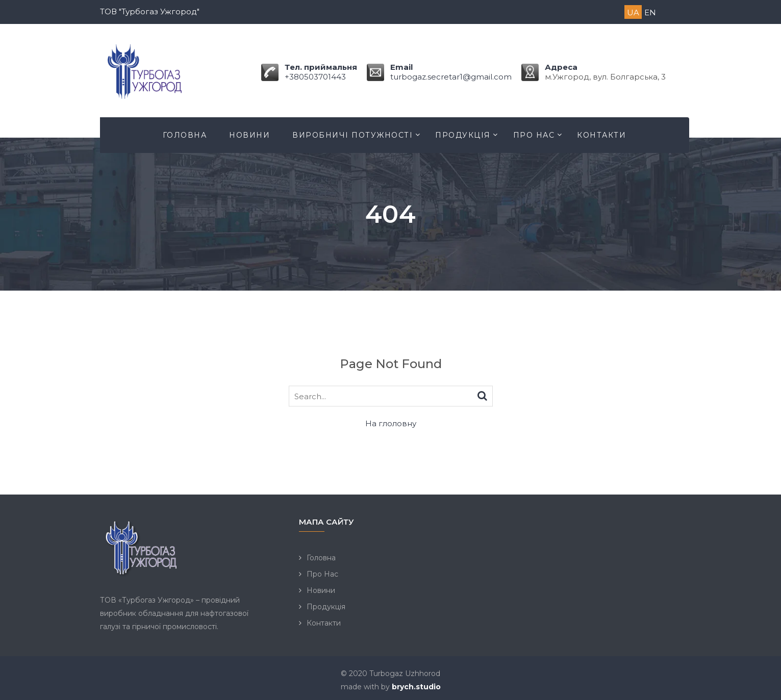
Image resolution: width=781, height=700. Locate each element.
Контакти (601, 135)
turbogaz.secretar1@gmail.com (451, 77)
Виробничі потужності (352, 135)
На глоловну (391, 423)
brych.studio (416, 687)
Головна (185, 135)
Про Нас (534, 135)
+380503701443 (315, 77)
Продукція (463, 135)
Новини (249, 135)
